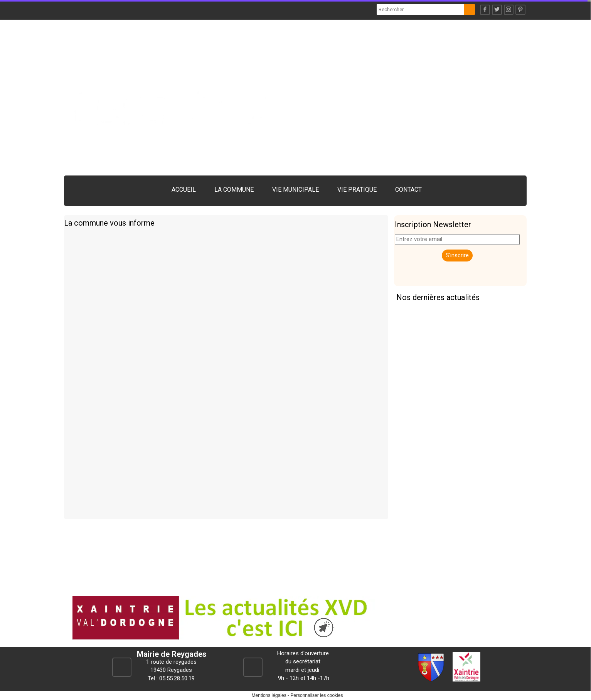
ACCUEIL (184, 190)
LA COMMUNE (234, 190)
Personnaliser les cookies (317, 695)
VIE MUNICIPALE (295, 190)
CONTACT (408, 190)
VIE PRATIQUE (357, 190)
